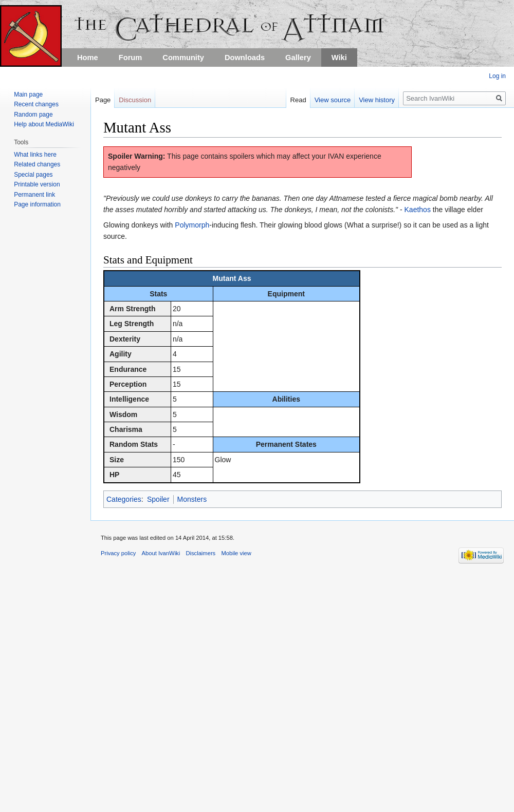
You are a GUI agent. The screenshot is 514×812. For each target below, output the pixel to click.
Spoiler (158, 499)
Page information (37, 204)
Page (103, 100)
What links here (35, 155)
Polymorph (192, 225)
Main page (28, 95)
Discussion (135, 100)
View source (330, 100)
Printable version (37, 184)
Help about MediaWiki (44, 124)
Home (88, 58)
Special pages (33, 175)
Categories (124, 499)
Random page (33, 115)
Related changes (37, 164)
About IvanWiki (161, 553)
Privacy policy (118, 553)
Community (183, 58)
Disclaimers (200, 553)
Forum (131, 58)
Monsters (192, 499)
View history (375, 100)
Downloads (245, 58)
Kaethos (418, 210)
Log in (497, 76)
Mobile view (236, 553)
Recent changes (36, 104)
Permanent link (34, 195)
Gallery (298, 58)
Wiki (339, 58)
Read (296, 100)
